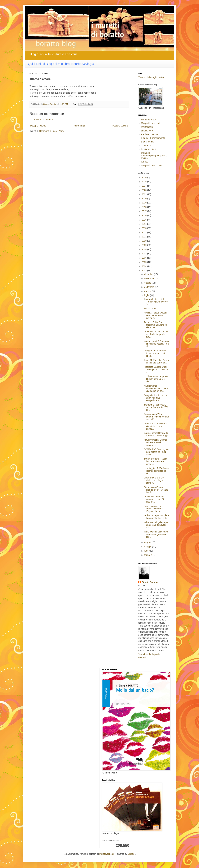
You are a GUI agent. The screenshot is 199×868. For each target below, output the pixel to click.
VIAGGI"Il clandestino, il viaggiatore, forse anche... (155, 426)
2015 (145, 220)
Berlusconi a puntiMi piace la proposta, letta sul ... (156, 517)
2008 (145, 249)
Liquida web (147, 131)
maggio (148, 547)
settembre (149, 287)
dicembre (149, 274)
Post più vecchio (120, 126)
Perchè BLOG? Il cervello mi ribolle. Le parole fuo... (156, 334)
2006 (145, 258)
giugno (148, 542)
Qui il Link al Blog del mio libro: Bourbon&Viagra (61, 64)
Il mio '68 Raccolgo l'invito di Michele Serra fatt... (156, 361)
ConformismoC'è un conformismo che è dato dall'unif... (157, 417)
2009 (145, 245)
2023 (145, 190)
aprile (147, 551)
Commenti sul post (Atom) (52, 131)
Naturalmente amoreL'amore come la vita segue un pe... (156, 388)
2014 (145, 224)
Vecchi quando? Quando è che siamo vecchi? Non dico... (157, 344)
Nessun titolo (150, 309)
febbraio (148, 555)
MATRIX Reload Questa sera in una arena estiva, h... (155, 315)
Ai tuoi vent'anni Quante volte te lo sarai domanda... (155, 442)
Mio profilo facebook (151, 123)
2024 (145, 186)
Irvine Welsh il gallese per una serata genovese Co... (156, 525)
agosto (148, 291)
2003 (145, 271)
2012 (145, 232)
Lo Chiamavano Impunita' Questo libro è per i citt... (156, 379)
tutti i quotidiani (148, 149)
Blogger (131, 854)
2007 (145, 254)
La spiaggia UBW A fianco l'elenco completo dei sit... (156, 471)
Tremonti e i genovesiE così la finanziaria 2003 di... (156, 407)
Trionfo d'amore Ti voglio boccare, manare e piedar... (156, 461)
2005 (145, 262)
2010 (145, 241)
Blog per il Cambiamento (153, 138)
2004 (145, 266)
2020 (145, 198)
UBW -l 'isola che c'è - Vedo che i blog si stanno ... (154, 480)
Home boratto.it (149, 120)
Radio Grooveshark (151, 134)
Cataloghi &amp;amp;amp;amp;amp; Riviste (154, 156)
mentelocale (147, 127)
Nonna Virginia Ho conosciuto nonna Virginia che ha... (154, 509)
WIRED (145, 162)
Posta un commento (43, 119)
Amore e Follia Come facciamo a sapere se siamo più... (155, 325)
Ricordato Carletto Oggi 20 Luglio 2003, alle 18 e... (156, 370)
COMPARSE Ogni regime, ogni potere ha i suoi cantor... (156, 452)
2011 (145, 237)
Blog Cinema (147, 142)
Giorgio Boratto (149, 582)
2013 (145, 228)
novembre (149, 278)
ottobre (148, 283)
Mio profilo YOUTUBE (152, 165)
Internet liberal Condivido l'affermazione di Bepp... (157, 434)
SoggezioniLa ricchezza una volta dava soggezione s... (155, 398)
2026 (145, 177)
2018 (145, 207)
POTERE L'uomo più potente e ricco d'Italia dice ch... (156, 499)
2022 (145, 194)
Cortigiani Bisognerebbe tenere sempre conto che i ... (155, 353)
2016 (145, 215)
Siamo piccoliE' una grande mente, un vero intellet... (156, 490)
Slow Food (146, 145)
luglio (147, 295)
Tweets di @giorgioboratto (151, 77)
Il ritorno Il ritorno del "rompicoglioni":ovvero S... (156, 302)
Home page (79, 126)
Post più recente (38, 126)
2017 (145, 211)
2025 (145, 182)
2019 (145, 203)
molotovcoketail (107, 854)
